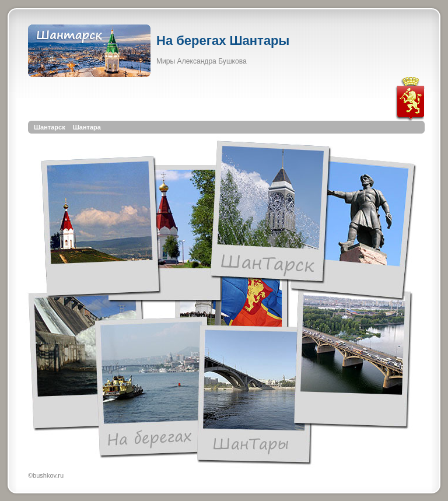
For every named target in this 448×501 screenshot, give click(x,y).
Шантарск (50, 127)
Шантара (87, 127)
